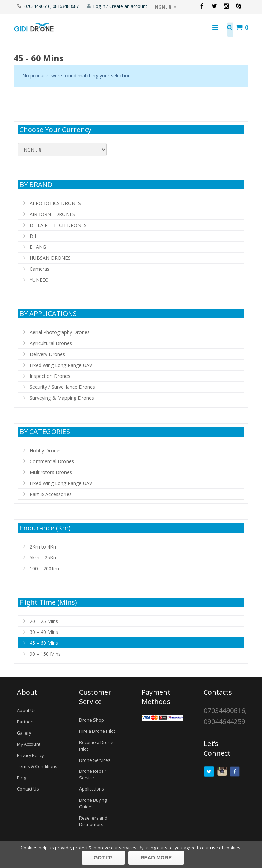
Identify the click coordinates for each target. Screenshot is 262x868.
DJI (33, 236)
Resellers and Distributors (93, 821)
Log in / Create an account (120, 6)
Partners (26, 722)
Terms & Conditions (37, 766)
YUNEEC (39, 280)
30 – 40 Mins (44, 632)
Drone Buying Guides (93, 803)
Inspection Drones (50, 376)
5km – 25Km (44, 558)
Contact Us (28, 789)
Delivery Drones (47, 354)
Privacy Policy (30, 756)
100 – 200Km (44, 568)
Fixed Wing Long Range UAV (61, 365)
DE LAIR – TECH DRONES (58, 225)
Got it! (103, 858)
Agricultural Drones (51, 343)
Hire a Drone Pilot (97, 731)
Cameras (40, 269)
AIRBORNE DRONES (52, 214)
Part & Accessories (51, 494)
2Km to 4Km (44, 547)
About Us (26, 710)
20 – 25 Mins (44, 621)
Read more (156, 858)
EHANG (38, 247)
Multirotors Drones (51, 472)
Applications (92, 789)
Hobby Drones (46, 450)
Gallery (24, 733)
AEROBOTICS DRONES (55, 203)
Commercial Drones (52, 461)
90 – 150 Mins (45, 654)
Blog (21, 778)
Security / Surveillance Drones (62, 387)
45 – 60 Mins (44, 643)
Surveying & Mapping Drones (62, 398)
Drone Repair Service (93, 774)
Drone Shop (92, 720)
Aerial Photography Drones (60, 332)
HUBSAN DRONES (50, 258)
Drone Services (95, 760)
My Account (29, 744)
